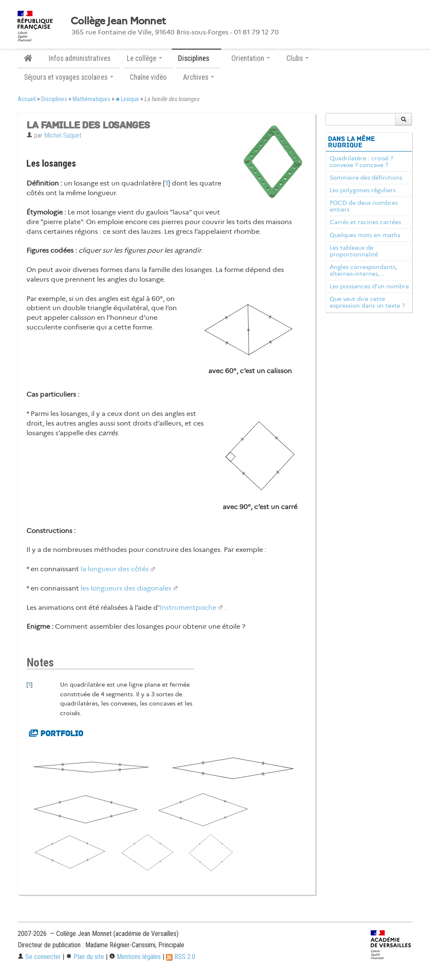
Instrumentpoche (188, 608)
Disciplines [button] (197, 58)
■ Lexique (127, 99)
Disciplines (54, 99)
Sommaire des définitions (366, 178)
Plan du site (85, 957)
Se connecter (39, 957)
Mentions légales (135, 957)
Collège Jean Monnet (118, 21)
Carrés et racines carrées (365, 222)
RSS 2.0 (181, 957)
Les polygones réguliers (363, 190)
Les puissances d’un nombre (369, 286)
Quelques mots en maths (365, 235)
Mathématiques (92, 99)
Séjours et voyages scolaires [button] (69, 77)
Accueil (27, 99)
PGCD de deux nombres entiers (364, 206)
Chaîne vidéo (148, 77)
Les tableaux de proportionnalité (354, 251)
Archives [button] (199, 77)
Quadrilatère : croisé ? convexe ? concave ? (361, 162)
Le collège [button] (144, 58)
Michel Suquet (63, 135)
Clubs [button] (298, 58)
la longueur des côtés (115, 569)
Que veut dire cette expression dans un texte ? (367, 302)
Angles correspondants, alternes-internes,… (363, 270)
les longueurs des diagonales (126, 588)
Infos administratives (80, 58)
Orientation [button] (251, 58)
